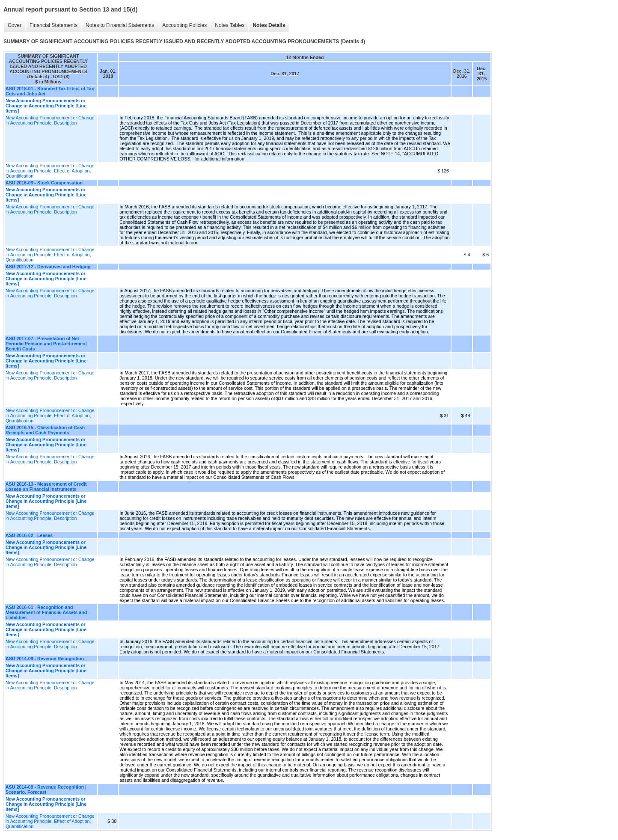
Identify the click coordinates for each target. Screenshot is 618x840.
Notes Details (269, 25)
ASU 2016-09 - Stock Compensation (44, 183)
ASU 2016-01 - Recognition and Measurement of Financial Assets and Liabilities (46, 612)
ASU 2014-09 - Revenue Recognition (45, 659)
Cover (15, 25)
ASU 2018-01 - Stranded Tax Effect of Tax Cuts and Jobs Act (50, 91)
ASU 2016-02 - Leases (29, 535)
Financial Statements (53, 25)
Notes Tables (230, 25)
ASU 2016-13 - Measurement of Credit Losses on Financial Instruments (46, 487)
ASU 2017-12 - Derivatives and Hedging (48, 267)
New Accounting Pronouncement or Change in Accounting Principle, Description (50, 120)
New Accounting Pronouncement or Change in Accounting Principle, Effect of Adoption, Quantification (50, 171)
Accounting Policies (184, 25)
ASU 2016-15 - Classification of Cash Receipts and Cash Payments (45, 430)
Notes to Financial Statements (120, 25)
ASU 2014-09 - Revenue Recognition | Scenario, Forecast (46, 790)
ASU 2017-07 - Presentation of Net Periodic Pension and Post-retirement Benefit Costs (46, 344)
